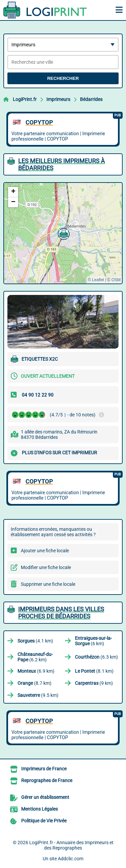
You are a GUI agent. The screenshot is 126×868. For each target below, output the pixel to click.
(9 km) (94, 683)
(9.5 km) (38, 695)
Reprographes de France (47, 780)
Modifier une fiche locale (46, 567)
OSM (116, 280)
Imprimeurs (58, 99)
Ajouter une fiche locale (45, 551)
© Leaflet (96, 280)
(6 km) (93, 641)
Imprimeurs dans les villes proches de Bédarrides (61, 613)
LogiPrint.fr (25, 99)
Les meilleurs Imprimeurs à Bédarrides (61, 164)
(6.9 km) (36, 671)
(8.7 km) (34, 683)
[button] (63, 233)
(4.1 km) (35, 641)
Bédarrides (91, 99)
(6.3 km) (96, 657)
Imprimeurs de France (44, 769)
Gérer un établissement (45, 797)
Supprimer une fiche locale (48, 584)
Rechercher (63, 78)
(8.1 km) (94, 671)
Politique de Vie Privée (44, 821)
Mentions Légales (39, 809)
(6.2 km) (35, 657)
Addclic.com (71, 859)
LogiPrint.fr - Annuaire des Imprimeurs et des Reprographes (71, 845)
